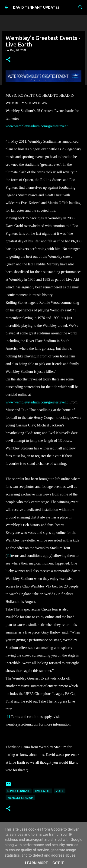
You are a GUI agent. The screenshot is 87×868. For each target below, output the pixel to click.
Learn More (36, 863)
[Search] (81, 7)
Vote (60, 791)
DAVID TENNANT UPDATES (36, 7)
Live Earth (43, 791)
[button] (8, 60)
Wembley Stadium (20, 798)
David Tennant (19, 791)
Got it (58, 863)
